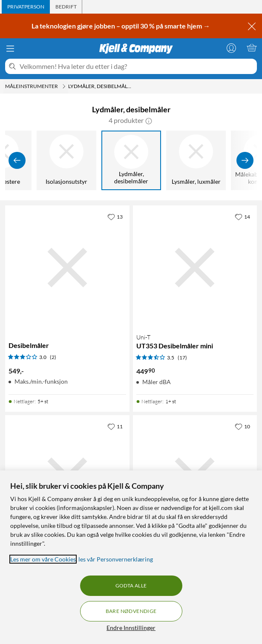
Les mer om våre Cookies (43, 559)
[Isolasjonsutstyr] (66, 160)
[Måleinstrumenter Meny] (64, 86)
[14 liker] (242, 217)
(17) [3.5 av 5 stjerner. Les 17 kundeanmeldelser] (182, 358)
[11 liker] (115, 426)
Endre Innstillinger (131, 628)
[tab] (26, 7)
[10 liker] (242, 426)
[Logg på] (231, 48)
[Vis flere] (245, 160)
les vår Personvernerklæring (116, 559)
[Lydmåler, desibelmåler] (131, 160)
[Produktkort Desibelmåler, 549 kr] (67, 268)
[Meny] (10, 48)
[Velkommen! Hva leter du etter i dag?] (137, 66)
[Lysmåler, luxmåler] (196, 160)
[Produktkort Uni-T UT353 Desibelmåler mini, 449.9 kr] (195, 268)
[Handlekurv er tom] (252, 48)
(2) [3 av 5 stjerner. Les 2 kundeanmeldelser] (53, 357)
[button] (149, 120)
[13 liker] (115, 217)
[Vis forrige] (17, 160)
